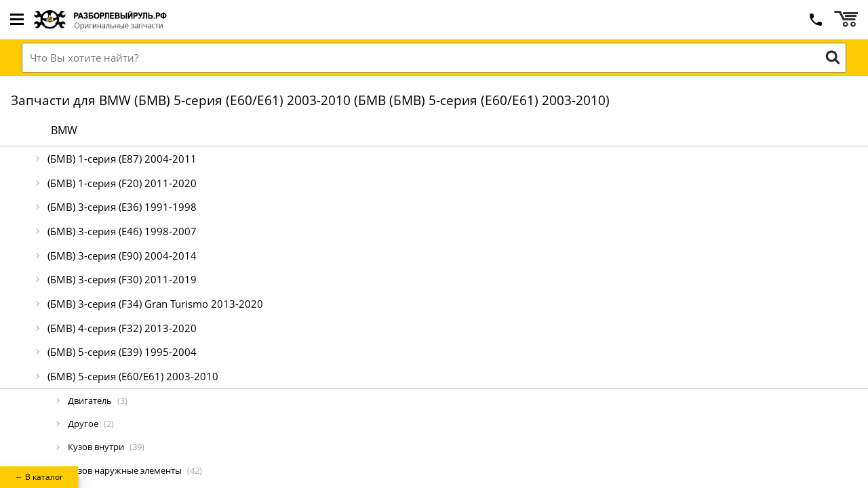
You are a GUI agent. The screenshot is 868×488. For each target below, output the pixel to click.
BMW (64, 130)
